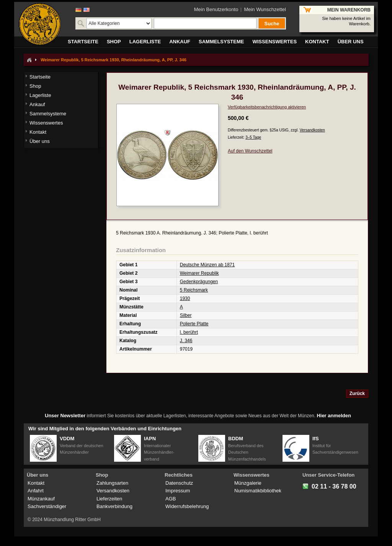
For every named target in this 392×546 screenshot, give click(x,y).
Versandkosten (312, 130)
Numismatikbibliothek (258, 491)
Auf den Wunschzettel (250, 151)
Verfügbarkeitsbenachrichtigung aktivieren (267, 107)
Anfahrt (36, 491)
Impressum (178, 491)
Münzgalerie (248, 483)
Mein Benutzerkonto (216, 9)
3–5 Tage (253, 137)
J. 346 (186, 341)
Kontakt (36, 483)
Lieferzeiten (109, 499)
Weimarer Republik (199, 273)
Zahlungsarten (112, 483)
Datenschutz (179, 483)
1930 (185, 298)
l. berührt (189, 332)
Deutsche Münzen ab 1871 (207, 265)
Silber (186, 315)
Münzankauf (41, 499)
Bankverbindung (114, 506)
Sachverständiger (47, 506)
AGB (171, 499)
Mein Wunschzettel (265, 9)
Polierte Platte (194, 324)
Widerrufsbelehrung (187, 506)
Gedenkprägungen (199, 282)
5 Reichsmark (194, 290)
